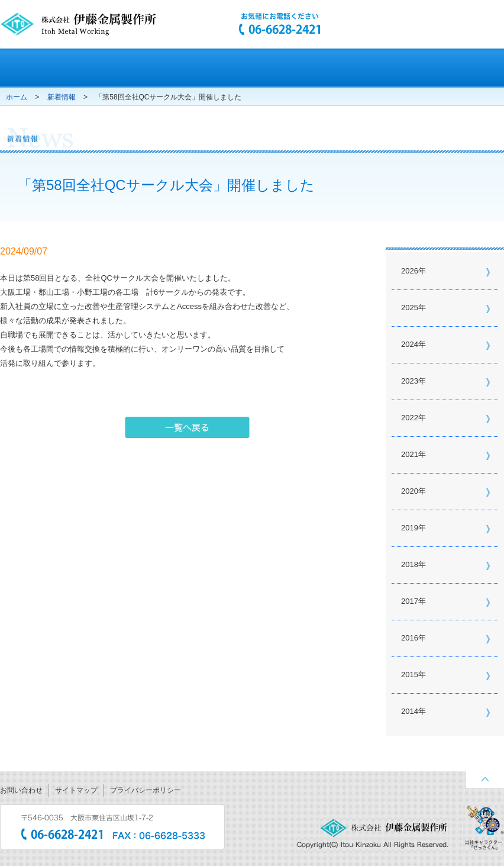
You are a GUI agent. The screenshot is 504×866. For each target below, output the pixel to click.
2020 (410, 491)
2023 (410, 381)
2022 (410, 418)
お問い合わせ (21, 790)
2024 (410, 344)
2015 (410, 675)
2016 (410, 638)
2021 (410, 454)
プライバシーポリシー (146, 790)
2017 (410, 601)
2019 (410, 528)
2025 (410, 308)
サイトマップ (76, 790)
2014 (410, 711)
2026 (410, 271)
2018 (410, 564)
